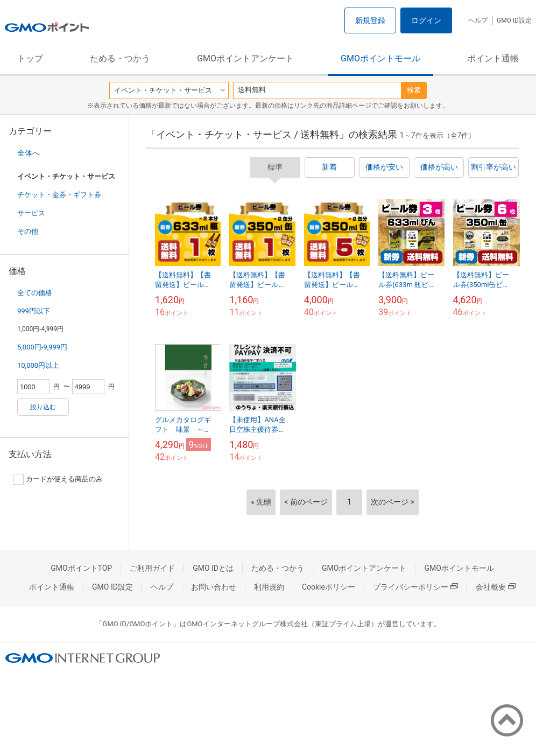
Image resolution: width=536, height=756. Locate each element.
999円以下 (34, 311)
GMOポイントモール (380, 58)
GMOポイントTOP (81, 568)
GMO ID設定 (514, 20)
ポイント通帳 (493, 58)
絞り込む (43, 407)
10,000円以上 (38, 365)
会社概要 (496, 587)
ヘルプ (478, 20)
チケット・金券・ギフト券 (59, 195)
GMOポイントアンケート (245, 58)
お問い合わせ (214, 587)
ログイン (426, 20)
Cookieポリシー (329, 587)
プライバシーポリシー (415, 587)
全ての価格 (35, 293)
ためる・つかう (120, 58)
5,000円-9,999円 (42, 347)
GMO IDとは (213, 568)
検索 (414, 90)
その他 (28, 231)
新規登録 (370, 20)
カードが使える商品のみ (58, 479)
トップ (30, 58)
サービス (31, 213)
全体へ (29, 153)
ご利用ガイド (152, 568)
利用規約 (269, 587)
